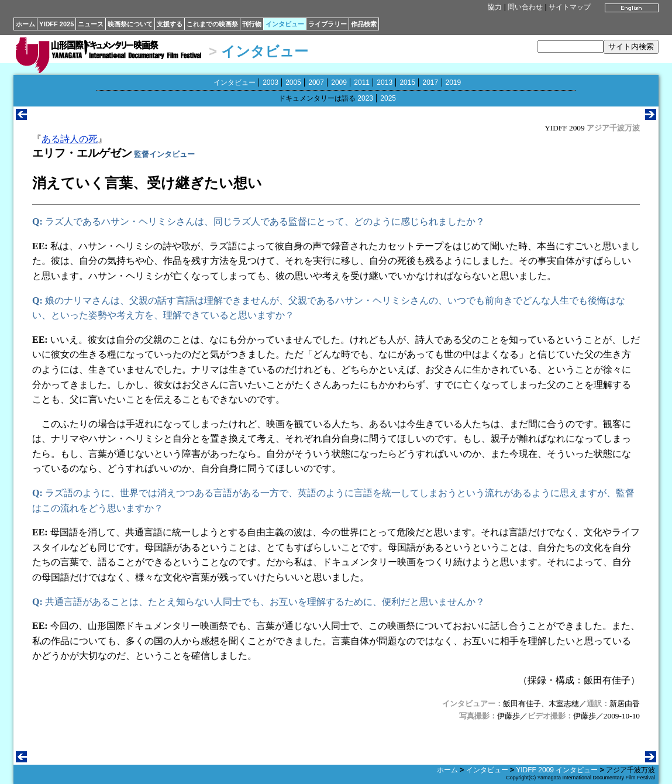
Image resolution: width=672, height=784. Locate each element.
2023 (365, 98)
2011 (362, 82)
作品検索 (364, 24)
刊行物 (252, 24)
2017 (430, 82)
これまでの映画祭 (212, 24)
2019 (454, 82)
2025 (388, 98)
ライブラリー (328, 24)
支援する (170, 24)
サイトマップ (570, 7)
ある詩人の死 (70, 139)
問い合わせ (525, 7)
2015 (407, 82)
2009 (339, 82)
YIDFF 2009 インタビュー (557, 770)
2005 (293, 82)
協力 (495, 7)
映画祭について (130, 24)
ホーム (25, 24)
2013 (385, 82)
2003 (270, 82)
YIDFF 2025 (56, 24)
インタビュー (285, 24)
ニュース (91, 24)
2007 (316, 82)
